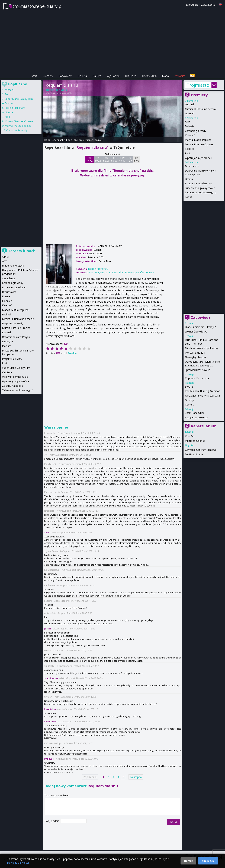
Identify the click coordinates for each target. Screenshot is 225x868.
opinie (98, 140)
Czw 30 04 (122, 159)
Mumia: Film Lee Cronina (199, 144)
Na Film (97, 76)
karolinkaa (50, 709)
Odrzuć (188, 861)
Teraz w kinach (22, 251)
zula (47, 533)
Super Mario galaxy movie (200, 188)
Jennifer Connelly (145, 272)
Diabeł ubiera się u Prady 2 (200, 327)
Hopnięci (7, 301)
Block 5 (189, 387)
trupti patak (51, 678)
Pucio (188, 153)
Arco (188, 122)
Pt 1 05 (130, 159)
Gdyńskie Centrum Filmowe (201, 450)
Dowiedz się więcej (18, 863)
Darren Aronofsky (64, 93)
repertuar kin (58, 140)
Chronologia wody (195, 131)
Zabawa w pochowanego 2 (201, 192)
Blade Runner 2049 (13, 266)
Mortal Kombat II (195, 353)
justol (48, 629)
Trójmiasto (198, 85)
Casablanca (9, 278)
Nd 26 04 (90, 159)
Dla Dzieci (131, 76)
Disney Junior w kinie (14, 287)
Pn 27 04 (98, 159)
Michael (189, 104)
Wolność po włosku (196, 332)
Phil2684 (49, 759)
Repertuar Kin (204, 426)
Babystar (190, 126)
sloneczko (50, 722)
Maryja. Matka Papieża (198, 140)
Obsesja (190, 400)
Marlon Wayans (95, 272)
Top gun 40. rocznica (197, 378)
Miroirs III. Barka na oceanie (201, 109)
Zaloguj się (192, 5)
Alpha (5, 257)
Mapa (165, 76)
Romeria (190, 405)
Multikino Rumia (194, 454)
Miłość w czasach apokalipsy (201, 348)
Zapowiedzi (65, 76)
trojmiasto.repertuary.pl (38, 6)
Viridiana (7, 372)
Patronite (180, 76)
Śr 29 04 (114, 159)
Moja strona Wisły (13, 323)
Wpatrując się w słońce (198, 158)
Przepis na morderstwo (198, 183)
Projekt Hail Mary (15, 108)
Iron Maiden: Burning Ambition (203, 391)
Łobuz (189, 197)
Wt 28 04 (106, 159)
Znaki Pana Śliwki (195, 413)
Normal (189, 113)
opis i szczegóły (76, 140)
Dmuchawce (192, 166)
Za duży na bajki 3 (13, 386)
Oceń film (72, 353)
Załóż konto (208, 5)
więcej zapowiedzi (197, 417)
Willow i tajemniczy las (15, 377)
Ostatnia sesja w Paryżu (16, 337)
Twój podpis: (52, 821)
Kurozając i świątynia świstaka (202, 396)
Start (34, 76)
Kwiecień (190, 135)
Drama (189, 179)
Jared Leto (112, 272)
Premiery (48, 76)
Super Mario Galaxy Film (19, 99)
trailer (90, 140)
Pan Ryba (8, 341)
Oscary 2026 (149, 76)
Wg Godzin (113, 76)
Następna (136, 777)
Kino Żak (190, 436)
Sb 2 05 (136, 159)
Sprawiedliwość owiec (197, 370)
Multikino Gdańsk (195, 441)
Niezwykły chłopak (196, 357)
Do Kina (82, 76)
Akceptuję (208, 861)
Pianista (189, 149)
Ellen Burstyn (126, 272)
